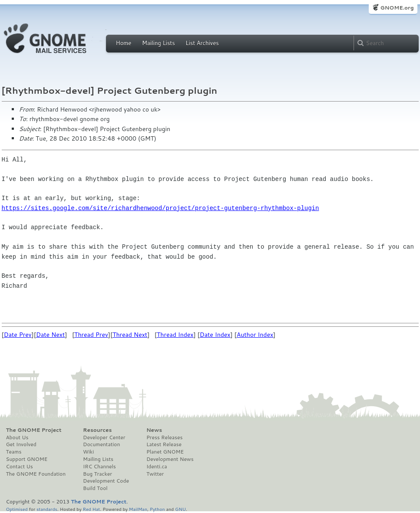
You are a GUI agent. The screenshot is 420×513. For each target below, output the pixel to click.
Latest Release (164, 444)
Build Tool (95, 488)
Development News (170, 459)
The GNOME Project (34, 430)
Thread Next (130, 335)
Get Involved (21, 444)
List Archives (202, 43)
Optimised (17, 509)
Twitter (155, 474)
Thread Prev (91, 335)
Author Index (255, 335)
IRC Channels (99, 467)
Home (124, 43)
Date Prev (18, 335)
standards (47, 509)
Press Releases (164, 437)
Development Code (106, 481)
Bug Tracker (98, 474)
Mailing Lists (159, 43)
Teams (14, 452)
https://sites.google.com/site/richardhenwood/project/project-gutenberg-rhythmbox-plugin (160, 208)
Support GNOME (27, 459)
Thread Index (175, 335)
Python (157, 509)
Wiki (88, 452)
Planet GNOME (165, 452)
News (154, 430)
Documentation (101, 444)
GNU (180, 509)
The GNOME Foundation (36, 474)
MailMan (138, 509)
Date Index (215, 335)
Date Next (50, 335)
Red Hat (91, 509)
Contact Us (20, 467)
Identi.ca (157, 467)
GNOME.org (397, 8)
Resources (97, 430)
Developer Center (104, 437)
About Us (17, 437)
